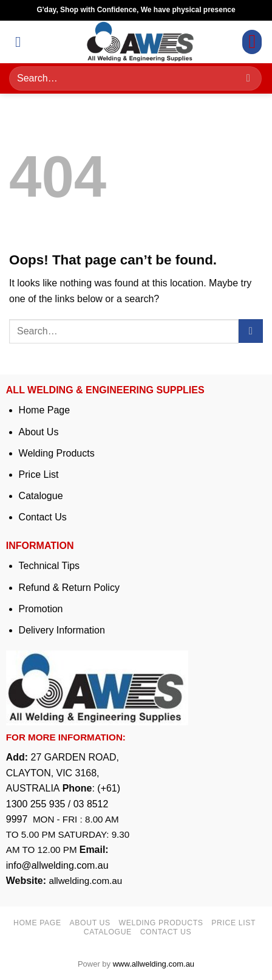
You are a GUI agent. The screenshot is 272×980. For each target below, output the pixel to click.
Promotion (41, 609)
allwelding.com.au (85, 881)
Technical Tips (49, 566)
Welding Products (57, 453)
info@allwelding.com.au (57, 865)
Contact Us (43, 517)
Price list (233, 923)
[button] (22, 42)
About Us (39, 432)
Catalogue (41, 496)
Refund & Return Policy (69, 588)
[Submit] (248, 79)
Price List (39, 474)
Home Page (45, 410)
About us (90, 923)
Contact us (166, 932)
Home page (37, 923)
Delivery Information (62, 630)
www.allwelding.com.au (154, 964)
